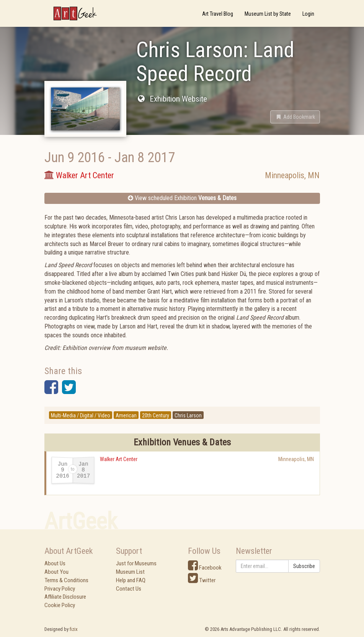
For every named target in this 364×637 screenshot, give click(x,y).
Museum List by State (268, 14)
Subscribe (304, 566)
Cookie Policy (60, 605)
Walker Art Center (119, 459)
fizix (74, 629)
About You (56, 572)
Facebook (205, 568)
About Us (55, 563)
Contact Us (129, 589)
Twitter (202, 580)
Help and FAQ (131, 580)
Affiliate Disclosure (65, 597)
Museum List (130, 572)
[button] (295, 117)
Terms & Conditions (66, 580)
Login (308, 14)
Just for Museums (136, 563)
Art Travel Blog (218, 14)
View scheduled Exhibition (182, 198)
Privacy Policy (60, 589)
